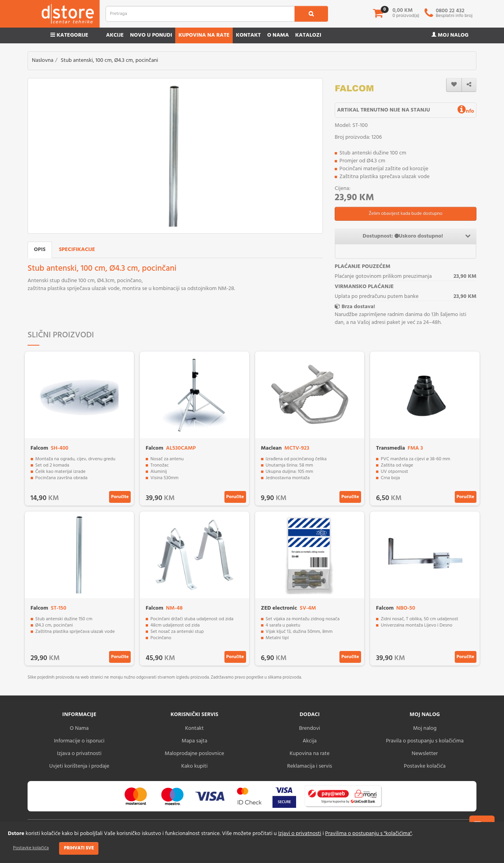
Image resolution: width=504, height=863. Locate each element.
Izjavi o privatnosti (299, 834)
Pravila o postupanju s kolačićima (425, 741)
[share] (469, 85)
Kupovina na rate (204, 35)
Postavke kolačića (31, 848)
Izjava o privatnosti (79, 754)
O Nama (79, 728)
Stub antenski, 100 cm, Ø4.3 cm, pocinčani (109, 60)
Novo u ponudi (151, 35)
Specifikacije (77, 250)
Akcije (115, 35)
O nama (278, 35)
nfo (466, 111)
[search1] (311, 14)
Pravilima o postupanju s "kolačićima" (369, 834)
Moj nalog (450, 35)
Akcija (309, 741)
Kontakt (248, 35)
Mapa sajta (194, 741)
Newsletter (425, 754)
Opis (40, 250)
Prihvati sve (79, 848)
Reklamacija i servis (309, 766)
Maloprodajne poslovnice (194, 754)
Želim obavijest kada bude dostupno (405, 214)
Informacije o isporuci (79, 741)
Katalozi (308, 35)
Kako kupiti (194, 766)
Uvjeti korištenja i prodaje (79, 766)
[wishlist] (454, 85)
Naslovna (43, 60)
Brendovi (309, 728)
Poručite (120, 497)
